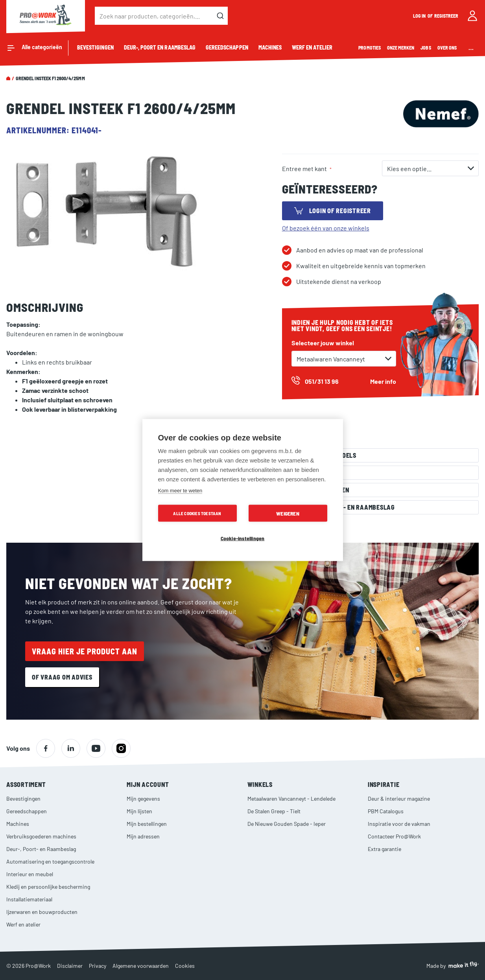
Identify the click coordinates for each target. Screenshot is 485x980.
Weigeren (288, 513)
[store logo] (46, 16)
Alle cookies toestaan (197, 513)
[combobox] (161, 16)
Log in (420, 16)
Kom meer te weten (180, 491)
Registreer (446, 16)
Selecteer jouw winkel (323, 343)
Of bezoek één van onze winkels (326, 228)
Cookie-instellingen (243, 538)
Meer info (383, 381)
